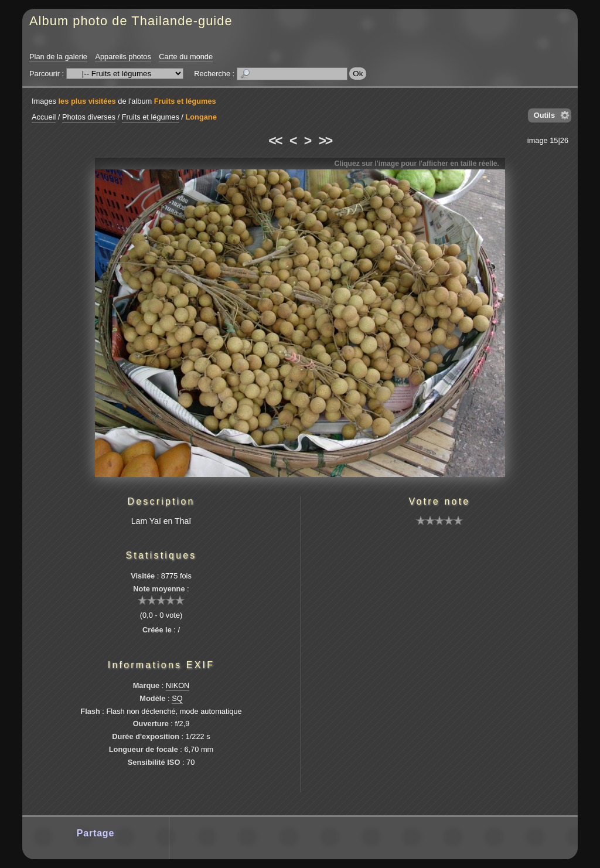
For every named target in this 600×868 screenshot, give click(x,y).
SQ (177, 698)
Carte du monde (186, 57)
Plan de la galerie (58, 57)
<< (275, 141)
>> (325, 141)
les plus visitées (87, 101)
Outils (544, 115)
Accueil (44, 117)
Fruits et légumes (185, 101)
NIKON (178, 685)
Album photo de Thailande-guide (131, 21)
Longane (201, 117)
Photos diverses (89, 117)
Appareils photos (123, 57)
